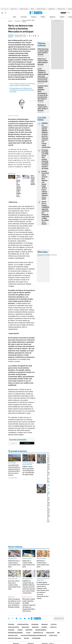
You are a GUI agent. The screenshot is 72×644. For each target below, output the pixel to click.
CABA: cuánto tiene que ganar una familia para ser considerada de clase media (28, 471)
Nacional (11, 630)
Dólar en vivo (14, 9)
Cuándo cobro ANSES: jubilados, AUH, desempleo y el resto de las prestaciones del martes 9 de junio (43, 93)
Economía (24, 17)
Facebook (13, 618)
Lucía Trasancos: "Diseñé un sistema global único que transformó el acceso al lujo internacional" (43, 75)
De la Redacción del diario (11, 36)
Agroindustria (52, 9)
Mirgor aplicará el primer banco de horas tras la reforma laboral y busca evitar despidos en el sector (19, 186)
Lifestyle (53, 627)
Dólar (15, 17)
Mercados (25, 627)
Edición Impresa (41, 630)
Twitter (9, 618)
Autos (28, 633)
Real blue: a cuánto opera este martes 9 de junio (43, 108)
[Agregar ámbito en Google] (20, 36)
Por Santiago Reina (13, 478)
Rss (58, 633)
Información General (16, 633)
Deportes (29, 630)
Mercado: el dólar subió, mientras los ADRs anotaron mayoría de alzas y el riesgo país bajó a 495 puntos (29, 605)
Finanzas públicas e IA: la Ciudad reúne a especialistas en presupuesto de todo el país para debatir (22, 90)
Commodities (49, 255)
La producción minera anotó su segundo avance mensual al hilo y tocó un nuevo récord (14, 470)
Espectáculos (38, 633)
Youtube (25, 619)
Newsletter (68, 17)
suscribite (63, 13)
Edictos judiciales (15, 638)
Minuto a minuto (28, 597)
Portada (11, 624)
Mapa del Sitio (13, 636)
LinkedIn (21, 618)
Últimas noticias (23, 624)
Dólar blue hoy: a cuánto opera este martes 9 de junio (43, 52)
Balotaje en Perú (61, 9)
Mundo (20, 630)
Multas (26, 638)
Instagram (16, 618)
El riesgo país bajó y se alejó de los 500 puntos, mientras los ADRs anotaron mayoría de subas (45, 159)
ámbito (10, 21)
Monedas (40, 255)
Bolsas (44, 255)
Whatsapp (29, 618)
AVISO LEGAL (53, 636)
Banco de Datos (13, 627)
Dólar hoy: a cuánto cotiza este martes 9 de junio (43, 62)
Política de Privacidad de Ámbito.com (34, 636)
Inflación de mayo (24, 9)
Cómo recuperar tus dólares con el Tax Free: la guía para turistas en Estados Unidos (22, 85)
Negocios (53, 17)
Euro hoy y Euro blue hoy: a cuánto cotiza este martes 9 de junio (14, 585)
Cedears (55, 255)
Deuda (32, 9)
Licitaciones (36, 638)
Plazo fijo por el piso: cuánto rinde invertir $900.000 (34, 180)
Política (43, 17)
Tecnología (50, 633)
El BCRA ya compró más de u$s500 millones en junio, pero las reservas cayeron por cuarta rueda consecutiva (46, 135)
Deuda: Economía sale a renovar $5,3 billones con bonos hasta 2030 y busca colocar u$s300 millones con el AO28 (45, 185)
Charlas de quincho (41, 9)
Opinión (62, 17)
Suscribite (27, 443)
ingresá (68, 13)
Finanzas (34, 17)
